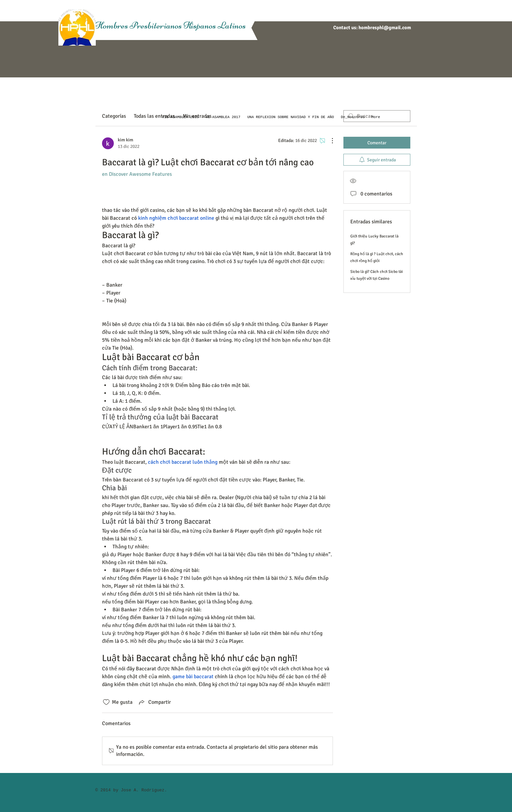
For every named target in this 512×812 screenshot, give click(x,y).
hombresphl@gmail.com (385, 28)
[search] (377, 116)
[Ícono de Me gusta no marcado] (106, 702)
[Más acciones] (329, 141)
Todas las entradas (154, 116)
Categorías (114, 116)
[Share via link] (154, 702)
